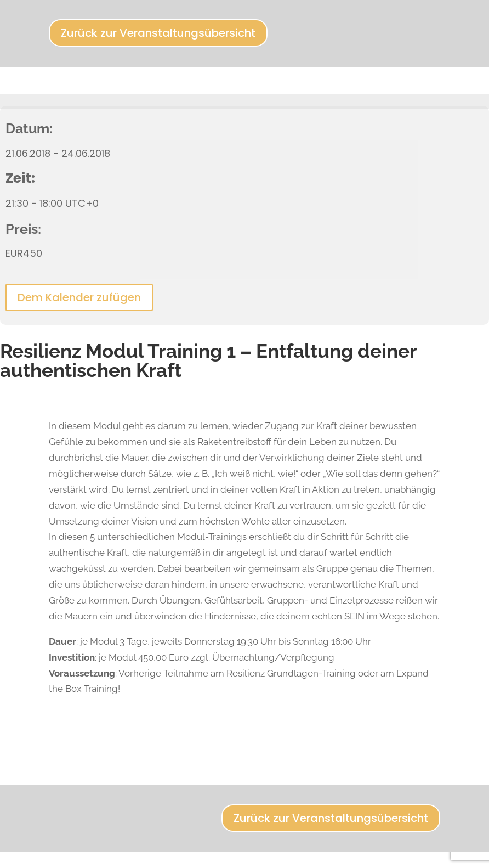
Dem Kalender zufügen (79, 297)
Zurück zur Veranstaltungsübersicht (158, 33)
